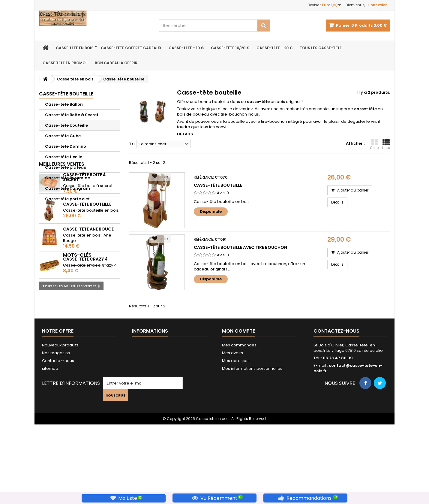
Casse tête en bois (75, 48)
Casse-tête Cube (63, 136)
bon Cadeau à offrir (116, 63)
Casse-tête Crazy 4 (85, 310)
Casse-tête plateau (66, 167)
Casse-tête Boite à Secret (72, 115)
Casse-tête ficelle (64, 157)
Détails (185, 134)
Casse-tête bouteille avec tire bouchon (240, 247)
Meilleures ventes (62, 214)
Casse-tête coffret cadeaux (131, 48)
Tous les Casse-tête (321, 48)
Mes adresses (236, 425)
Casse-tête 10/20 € (230, 48)
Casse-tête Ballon (64, 104)
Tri (132, 144)
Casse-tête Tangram (67, 188)
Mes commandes (239, 409)
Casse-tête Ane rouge (88, 279)
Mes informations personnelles (252, 433)
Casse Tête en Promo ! (65, 63)
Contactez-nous (58, 425)
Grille (374, 144)
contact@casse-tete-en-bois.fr (348, 432)
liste (160, 177)
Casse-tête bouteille (66, 125)
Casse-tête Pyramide (67, 178)
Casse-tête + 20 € (274, 48)
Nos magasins (56, 417)
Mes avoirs (232, 417)
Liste (386, 144)
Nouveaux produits (60, 409)
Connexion (378, 5)
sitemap (50, 433)
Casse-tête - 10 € (186, 48)
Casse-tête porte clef (67, 199)
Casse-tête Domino (66, 146)
